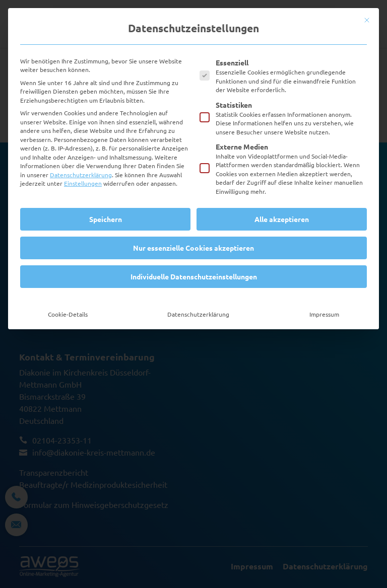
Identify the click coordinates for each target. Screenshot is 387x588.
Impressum (324, 314)
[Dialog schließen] (367, 20)
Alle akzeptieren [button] (282, 219)
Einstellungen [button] (83, 183)
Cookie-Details (68, 314)
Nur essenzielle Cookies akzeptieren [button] (193, 248)
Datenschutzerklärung (81, 175)
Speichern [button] (106, 219)
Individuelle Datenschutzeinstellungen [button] (194, 276)
